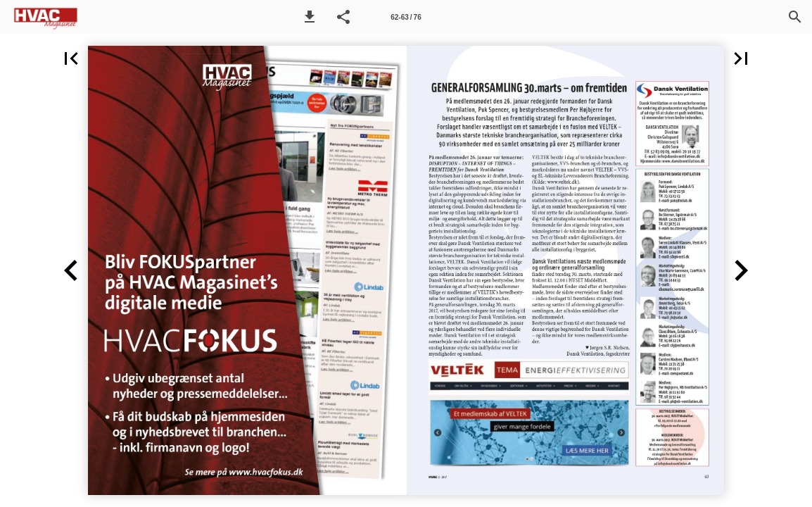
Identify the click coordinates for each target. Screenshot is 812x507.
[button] (310, 17)
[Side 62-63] (406, 17)
